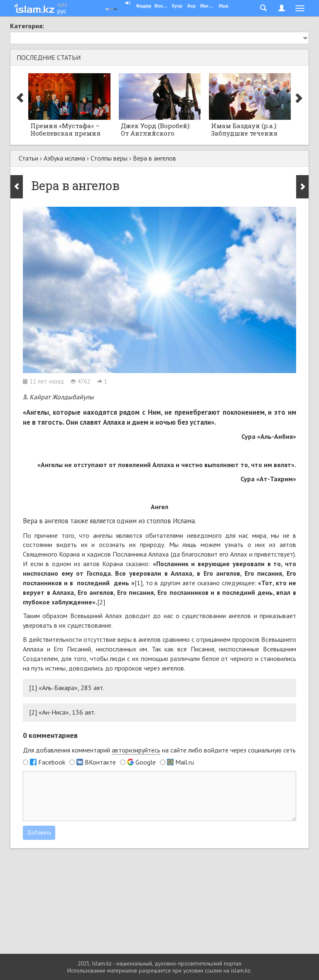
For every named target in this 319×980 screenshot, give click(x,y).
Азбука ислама (64, 158)
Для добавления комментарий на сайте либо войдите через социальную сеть (159, 750)
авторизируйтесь (136, 750)
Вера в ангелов (155, 158)
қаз (62, 4)
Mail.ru (185, 762)
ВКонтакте (100, 762)
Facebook (52, 762)
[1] (139, 583)
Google (146, 762)
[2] (101, 602)
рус (62, 11)
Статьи (28, 158)
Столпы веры (109, 158)
